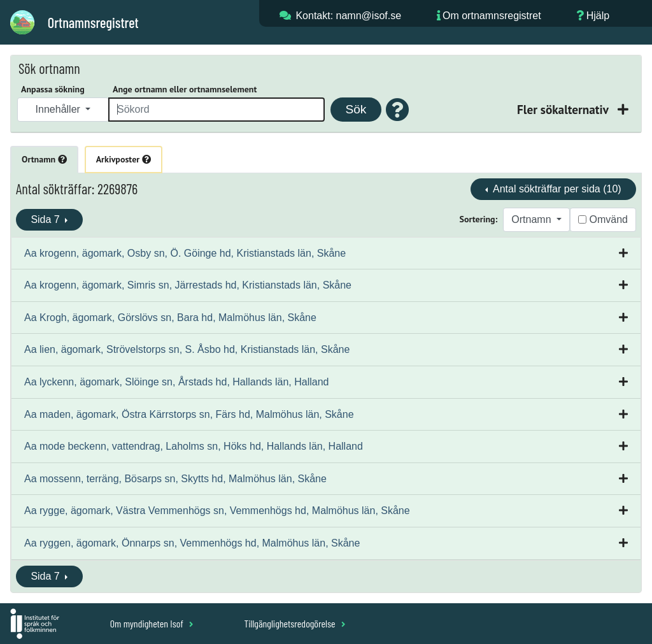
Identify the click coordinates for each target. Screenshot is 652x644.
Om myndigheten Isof (152, 623)
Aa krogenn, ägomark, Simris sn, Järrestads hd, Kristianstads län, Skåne (188, 285)
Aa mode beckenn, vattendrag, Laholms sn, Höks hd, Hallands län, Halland (194, 446)
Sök (356, 109)
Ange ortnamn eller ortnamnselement (185, 89)
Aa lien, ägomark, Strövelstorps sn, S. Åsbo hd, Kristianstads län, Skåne (187, 349)
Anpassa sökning (53, 89)
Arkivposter (124, 159)
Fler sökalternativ (564, 109)
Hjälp (598, 16)
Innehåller (60, 109)
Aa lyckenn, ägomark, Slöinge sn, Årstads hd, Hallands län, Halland (176, 382)
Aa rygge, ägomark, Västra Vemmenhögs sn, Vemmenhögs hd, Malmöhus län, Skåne (217, 511)
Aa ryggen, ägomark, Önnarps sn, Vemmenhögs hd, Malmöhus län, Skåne (192, 543)
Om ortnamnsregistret (492, 16)
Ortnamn (44, 159)
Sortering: (479, 219)
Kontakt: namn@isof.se (348, 16)
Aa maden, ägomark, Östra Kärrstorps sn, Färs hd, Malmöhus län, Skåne (189, 414)
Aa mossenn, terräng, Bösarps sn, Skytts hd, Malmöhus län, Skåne (175, 479)
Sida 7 (46, 219)
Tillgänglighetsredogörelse (294, 623)
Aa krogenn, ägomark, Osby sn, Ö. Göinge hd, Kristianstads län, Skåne (185, 253)
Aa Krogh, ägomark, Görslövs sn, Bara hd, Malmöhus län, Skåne (170, 318)
